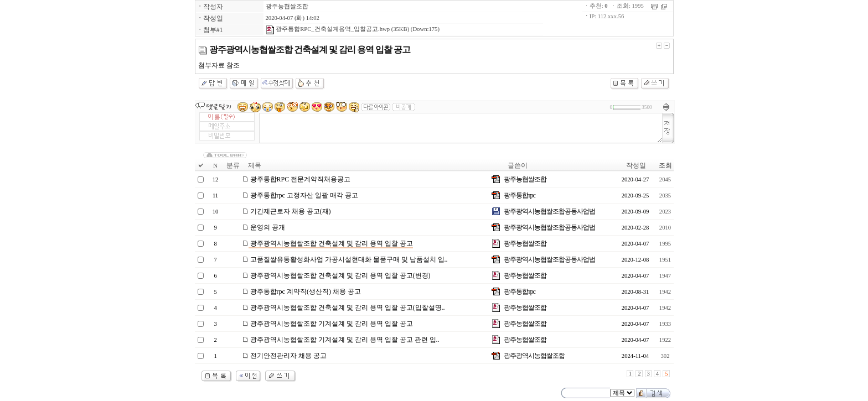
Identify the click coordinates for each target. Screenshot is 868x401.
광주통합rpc (519, 195)
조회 (665, 165)
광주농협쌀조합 (287, 6)
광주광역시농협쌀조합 (534, 356)
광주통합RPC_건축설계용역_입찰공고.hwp (328, 29)
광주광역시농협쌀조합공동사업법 (549, 211)
